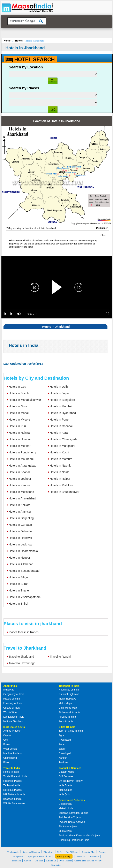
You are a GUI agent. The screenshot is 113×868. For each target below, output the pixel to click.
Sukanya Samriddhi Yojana (73, 813)
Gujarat (7, 735)
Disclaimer (48, 852)
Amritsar (63, 762)
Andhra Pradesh (12, 731)
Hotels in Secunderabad (24, 571)
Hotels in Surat (18, 584)
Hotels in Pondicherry (22, 452)
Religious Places (12, 790)
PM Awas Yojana (68, 827)
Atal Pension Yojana (70, 817)
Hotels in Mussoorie (21, 492)
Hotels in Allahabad (21, 564)
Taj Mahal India (12, 785)
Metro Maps (65, 703)
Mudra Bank (65, 831)
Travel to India (12, 768)
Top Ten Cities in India (71, 731)
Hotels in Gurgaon (20, 525)
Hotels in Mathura (61, 459)
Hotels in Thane (19, 590)
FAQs (59, 852)
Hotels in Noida (60, 472)
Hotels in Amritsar (20, 512)
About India (10, 686)
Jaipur (62, 749)
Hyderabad (65, 740)
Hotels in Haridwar (21, 538)
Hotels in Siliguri (19, 577)
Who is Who (10, 712)
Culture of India (12, 708)
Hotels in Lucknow (21, 544)
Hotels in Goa (18, 387)
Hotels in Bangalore (62, 400)
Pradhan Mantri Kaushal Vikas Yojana (79, 836)
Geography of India (14, 694)
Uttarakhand (10, 758)
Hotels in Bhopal (19, 472)
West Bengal (10, 749)
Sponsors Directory (31, 852)
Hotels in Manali (19, 413)
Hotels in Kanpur (20, 485)
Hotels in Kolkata (20, 505)
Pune (62, 744)
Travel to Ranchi (60, 657)
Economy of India (13, 703)
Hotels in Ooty (18, 406)
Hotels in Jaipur (60, 393)
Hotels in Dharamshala (23, 551)
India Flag (9, 690)
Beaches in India (12, 799)
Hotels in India (24, 345)
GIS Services (66, 776)
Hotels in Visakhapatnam (25, 597)
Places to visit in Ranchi (24, 632)
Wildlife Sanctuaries (14, 803)
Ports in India (66, 721)
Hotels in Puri (17, 426)
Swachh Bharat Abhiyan (72, 822)
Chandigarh (65, 753)
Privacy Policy (64, 856)
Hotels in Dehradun (21, 531)
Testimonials (13, 852)
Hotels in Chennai (61, 426)
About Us (81, 856)
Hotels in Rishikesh (62, 485)
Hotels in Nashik (60, 466)
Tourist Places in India (15, 776)
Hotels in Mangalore (63, 446)
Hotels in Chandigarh (63, 439)
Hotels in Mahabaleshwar (25, 400)
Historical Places (12, 781)
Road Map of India (69, 690)
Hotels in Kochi (59, 452)
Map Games (65, 790)
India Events (66, 785)
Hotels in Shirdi (18, 604)
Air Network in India (69, 712)
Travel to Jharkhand (21, 657)
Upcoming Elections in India (74, 840)
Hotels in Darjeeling (21, 518)
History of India (12, 699)
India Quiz (64, 794)
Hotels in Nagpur (20, 558)
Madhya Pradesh (13, 753)
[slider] (57, 309)
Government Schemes (72, 800)
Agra (61, 735)
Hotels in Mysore (20, 420)
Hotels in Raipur (60, 479)
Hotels (19, 41)
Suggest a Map (88, 852)
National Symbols (13, 721)
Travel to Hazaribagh (22, 663)
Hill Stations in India (14, 794)
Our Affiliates (72, 852)
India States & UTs (14, 727)
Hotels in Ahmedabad (22, 498)
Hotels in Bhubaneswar (65, 492)
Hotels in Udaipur (20, 439)
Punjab (7, 744)
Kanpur (63, 758)
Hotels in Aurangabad (23, 466)
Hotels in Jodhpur (20, 479)
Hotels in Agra (59, 433)
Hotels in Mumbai (61, 406)
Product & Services (70, 768)
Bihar (6, 762)
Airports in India (67, 717)
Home (7, 41)
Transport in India (69, 686)
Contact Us (94, 856)
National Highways (69, 694)
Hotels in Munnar (20, 446)
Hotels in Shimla (19, 393)
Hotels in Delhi (59, 387)
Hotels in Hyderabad (63, 413)
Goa (6, 740)
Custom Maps (66, 772)
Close (103, 235)
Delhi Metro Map (68, 708)
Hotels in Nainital (20, 433)
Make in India (66, 808)
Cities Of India (67, 727)
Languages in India (14, 717)
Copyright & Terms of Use (39, 856)
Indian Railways (67, 699)
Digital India (65, 804)
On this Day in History (71, 781)
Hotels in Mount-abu (22, 459)
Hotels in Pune (59, 420)
